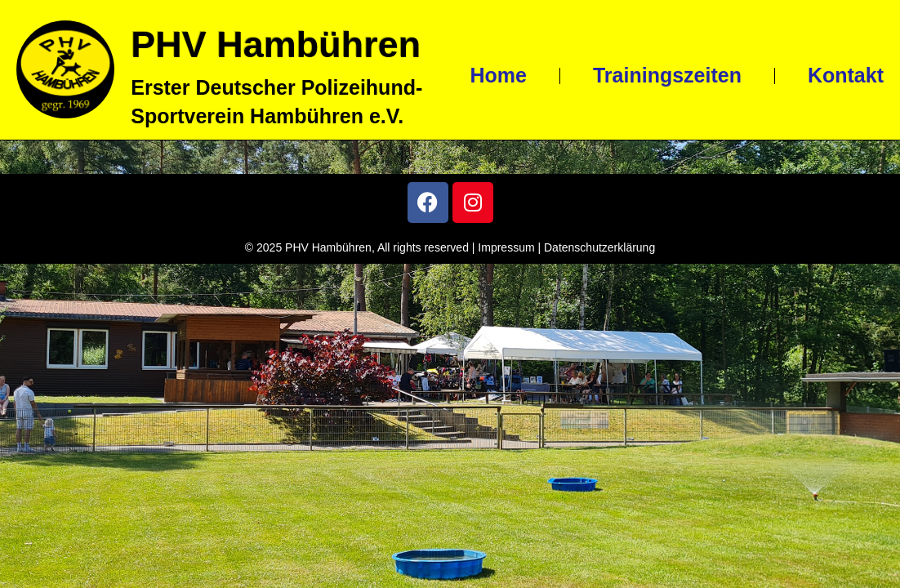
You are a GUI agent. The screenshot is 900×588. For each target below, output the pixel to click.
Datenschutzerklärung (599, 247)
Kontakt (846, 75)
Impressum (506, 247)
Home (498, 75)
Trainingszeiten (667, 75)
